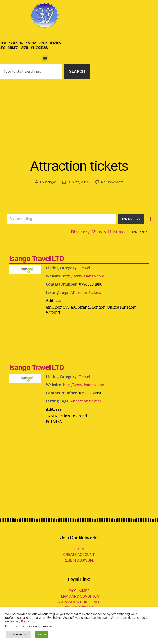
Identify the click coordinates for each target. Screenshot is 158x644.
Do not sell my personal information (29, 626)
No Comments (112, 182)
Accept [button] (41, 634)
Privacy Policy (20, 621)
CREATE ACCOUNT (79, 555)
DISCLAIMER (79, 591)
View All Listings (109, 232)
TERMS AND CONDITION (79, 596)
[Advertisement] (79, 110)
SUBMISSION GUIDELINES (79, 602)
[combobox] (31, 71)
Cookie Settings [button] (19, 634)
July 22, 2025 (79, 182)
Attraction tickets (79, 166)
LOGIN (79, 549)
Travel (85, 268)
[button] (45, 59)
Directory (80, 232)
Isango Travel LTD (37, 259)
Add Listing (140, 232)
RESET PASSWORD (79, 560)
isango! (51, 182)
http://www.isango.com (84, 276)
